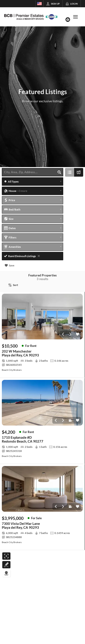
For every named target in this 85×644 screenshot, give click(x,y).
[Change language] (39, 4)
